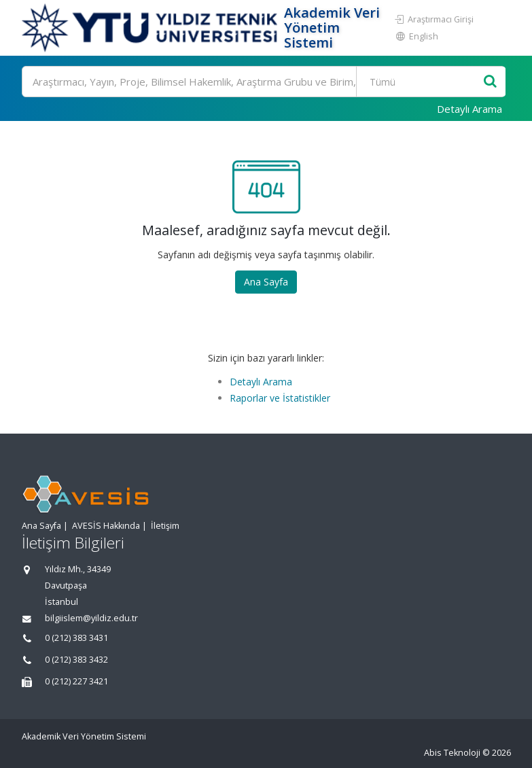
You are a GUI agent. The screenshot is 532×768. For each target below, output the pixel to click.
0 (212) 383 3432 (76, 660)
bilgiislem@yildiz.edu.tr (91, 618)
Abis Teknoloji (452, 753)
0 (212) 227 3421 (76, 681)
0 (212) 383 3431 (76, 638)
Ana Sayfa (266, 282)
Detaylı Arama (469, 109)
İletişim (165, 526)
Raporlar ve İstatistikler (280, 398)
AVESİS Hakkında (106, 526)
